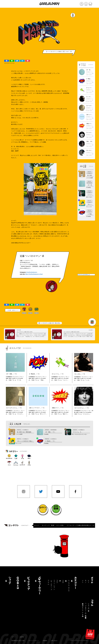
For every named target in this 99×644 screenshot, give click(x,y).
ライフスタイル (69, 585)
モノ (86, 581)
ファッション (54, 584)
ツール (63, 581)
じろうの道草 (89, 606)
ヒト (89, 581)
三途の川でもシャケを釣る (83, 609)
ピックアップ (51, 584)
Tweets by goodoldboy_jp (84, 275)
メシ (83, 581)
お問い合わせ (54, 641)
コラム (48, 582)
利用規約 (45, 641)
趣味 (66, 579)
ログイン (14, 637)
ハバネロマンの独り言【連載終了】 (86, 609)
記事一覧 (72, 579)
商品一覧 (6, 579)
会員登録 (22, 637)
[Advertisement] (86, 35)
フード (57, 581)
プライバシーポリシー (34, 641)
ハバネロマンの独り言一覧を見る (51, 323)
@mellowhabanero (32, 272)
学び (60, 580)
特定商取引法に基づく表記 (18, 641)
